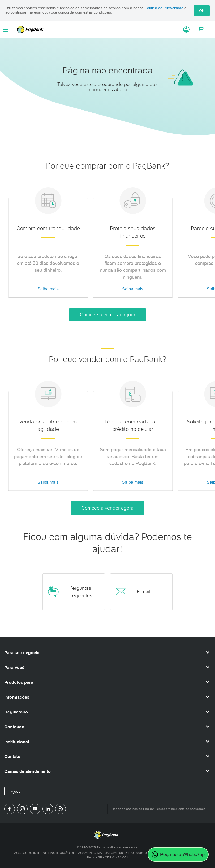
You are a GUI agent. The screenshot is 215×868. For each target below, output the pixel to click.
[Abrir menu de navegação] (6, 30)
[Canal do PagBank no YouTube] (35, 809)
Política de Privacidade (164, 8)
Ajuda (16, 791)
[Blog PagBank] (61, 809)
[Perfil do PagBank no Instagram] (22, 809)
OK (202, 11)
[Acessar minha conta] (184, 29)
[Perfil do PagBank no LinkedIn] (48, 809)
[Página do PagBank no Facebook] (10, 809)
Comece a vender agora (107, 508)
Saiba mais (48, 289)
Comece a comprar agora (107, 315)
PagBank (98, 29)
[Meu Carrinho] (201, 29)
